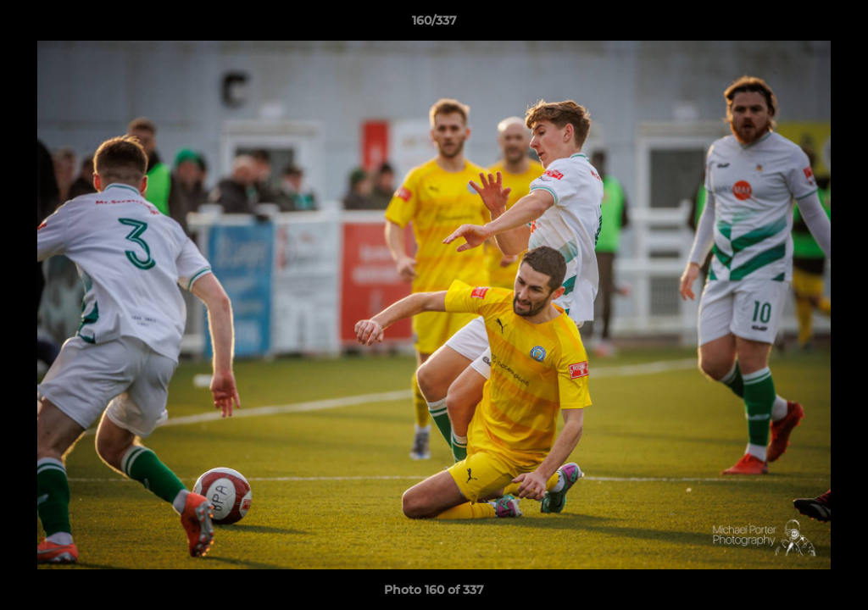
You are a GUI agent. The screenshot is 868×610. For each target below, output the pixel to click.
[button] (837, 25)
